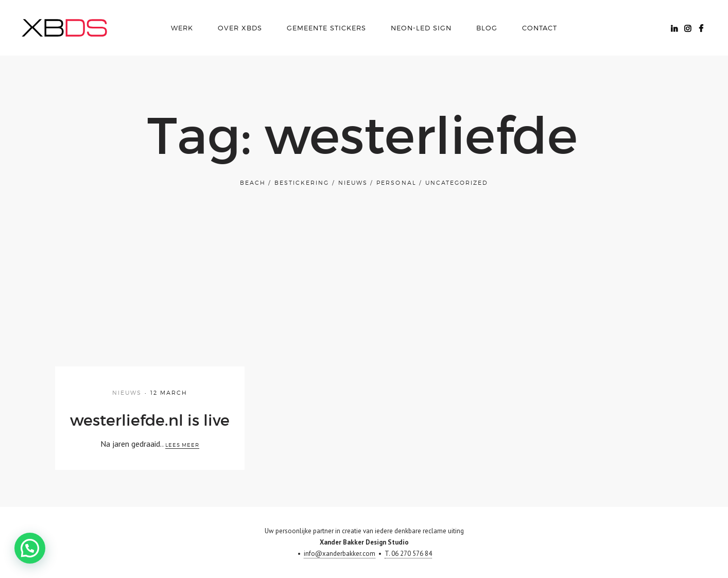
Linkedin (674, 28)
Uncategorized (457, 183)
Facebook (701, 28)
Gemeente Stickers (326, 28)
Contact (540, 28)
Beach (253, 183)
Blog (487, 28)
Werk (182, 28)
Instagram (687, 28)
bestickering (302, 183)
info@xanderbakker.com (340, 554)
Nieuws (353, 183)
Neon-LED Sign (421, 28)
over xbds (240, 28)
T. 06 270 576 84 (408, 554)
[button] (19, 552)
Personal (396, 183)
